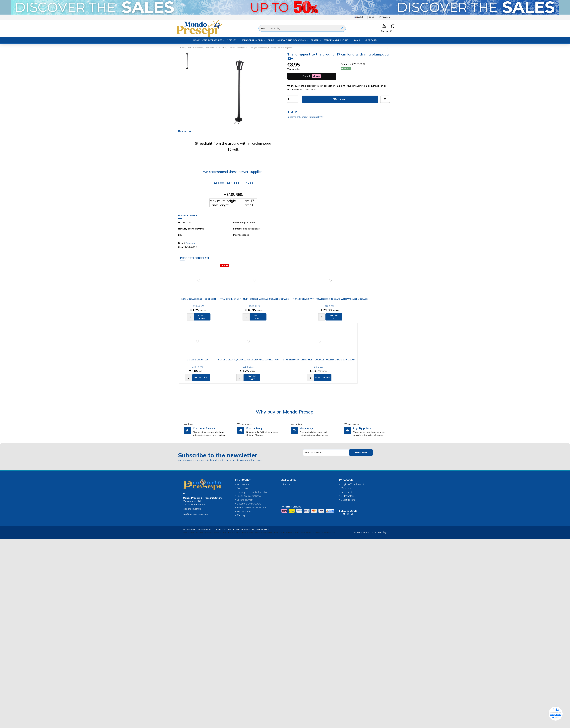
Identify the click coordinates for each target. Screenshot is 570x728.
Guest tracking (348, 500)
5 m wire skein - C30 (198, 360)
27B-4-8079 (198, 367)
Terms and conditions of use (251, 508)
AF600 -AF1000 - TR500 (233, 183)
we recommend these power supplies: (233, 172)
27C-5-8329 (254, 306)
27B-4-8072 (199, 306)
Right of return (244, 512)
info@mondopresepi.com (195, 514)
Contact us (242, 488)
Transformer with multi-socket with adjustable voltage (254, 299)
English (360, 17)
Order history (348, 496)
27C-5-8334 (319, 367)
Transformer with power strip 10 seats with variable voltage (330, 299)
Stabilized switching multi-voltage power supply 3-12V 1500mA (319, 360)
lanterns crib (294, 117)
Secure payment (245, 500)
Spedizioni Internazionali (249, 496)
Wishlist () (384, 17)
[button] (213, 40)
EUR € (372, 17)
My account (347, 488)
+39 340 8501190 (192, 509)
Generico (190, 243)
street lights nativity (313, 117)
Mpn (180, 247)
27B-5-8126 (248, 367)
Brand (182, 243)
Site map (241, 515)
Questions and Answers (249, 504)
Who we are (243, 484)
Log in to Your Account (352, 484)
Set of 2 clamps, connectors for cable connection (248, 360)
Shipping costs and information (252, 492)
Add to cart (340, 99)
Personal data (348, 492)
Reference (346, 64)
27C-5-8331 (330, 306)
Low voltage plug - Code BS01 (199, 299)
